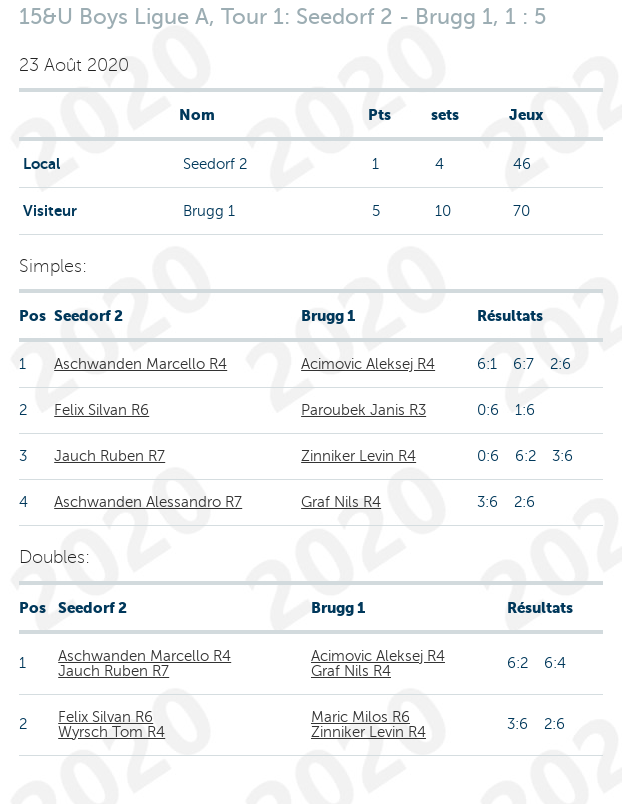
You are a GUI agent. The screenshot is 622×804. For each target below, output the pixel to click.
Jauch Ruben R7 (109, 456)
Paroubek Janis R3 (363, 410)
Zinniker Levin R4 (358, 456)
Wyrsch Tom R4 (111, 732)
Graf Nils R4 (341, 502)
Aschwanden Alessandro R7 (148, 502)
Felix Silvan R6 (101, 410)
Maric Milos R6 (360, 717)
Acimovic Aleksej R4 (368, 364)
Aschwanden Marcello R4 (140, 364)
